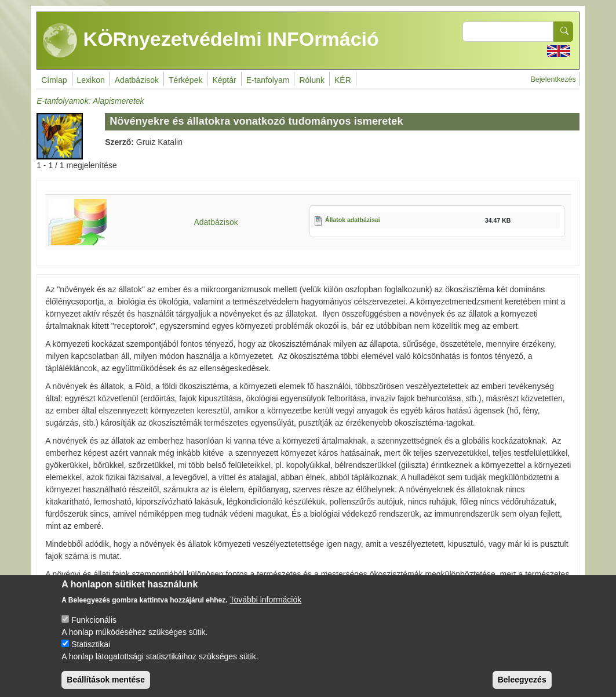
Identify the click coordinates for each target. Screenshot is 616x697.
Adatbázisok (216, 222)
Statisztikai (91, 654)
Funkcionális (94, 630)
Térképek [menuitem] (185, 80)
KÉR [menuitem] (343, 80)
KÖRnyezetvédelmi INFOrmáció (211, 41)
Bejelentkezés (553, 79)
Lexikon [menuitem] (91, 80)
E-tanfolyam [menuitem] (268, 80)
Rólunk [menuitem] (312, 80)
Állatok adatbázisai (353, 220)
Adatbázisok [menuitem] (137, 80)
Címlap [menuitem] (54, 80)
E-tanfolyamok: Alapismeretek (90, 101)
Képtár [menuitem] (224, 80)
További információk (266, 609)
